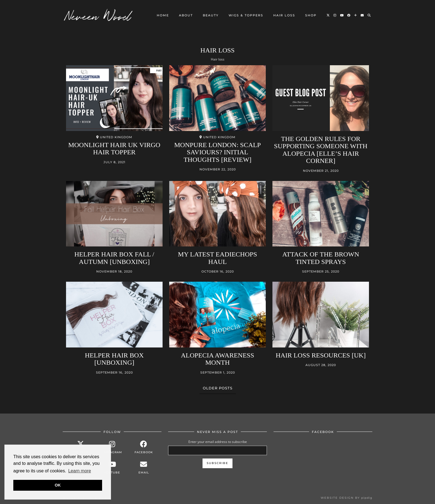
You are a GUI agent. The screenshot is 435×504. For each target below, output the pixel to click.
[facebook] (144, 447)
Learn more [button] (80, 471)
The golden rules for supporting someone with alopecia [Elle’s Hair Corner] (321, 150)
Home (163, 15)
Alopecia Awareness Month (217, 359)
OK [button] (58, 485)
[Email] (362, 15)
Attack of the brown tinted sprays (321, 258)
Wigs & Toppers (246, 15)
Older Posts (218, 388)
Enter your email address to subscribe (218, 442)
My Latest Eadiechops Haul (217, 258)
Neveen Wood (98, 15)
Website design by (347, 498)
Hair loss (284, 15)
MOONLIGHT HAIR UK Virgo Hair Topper (114, 148)
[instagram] (112, 447)
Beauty (211, 15)
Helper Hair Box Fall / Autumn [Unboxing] (114, 258)
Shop (311, 15)
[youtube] (112, 468)
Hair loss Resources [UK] (321, 355)
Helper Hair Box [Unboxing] (114, 359)
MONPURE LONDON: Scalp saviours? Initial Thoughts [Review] (217, 152)
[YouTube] (342, 15)
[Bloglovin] (356, 15)
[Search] (369, 15)
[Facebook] (349, 15)
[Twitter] (328, 15)
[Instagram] (335, 15)
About (186, 15)
